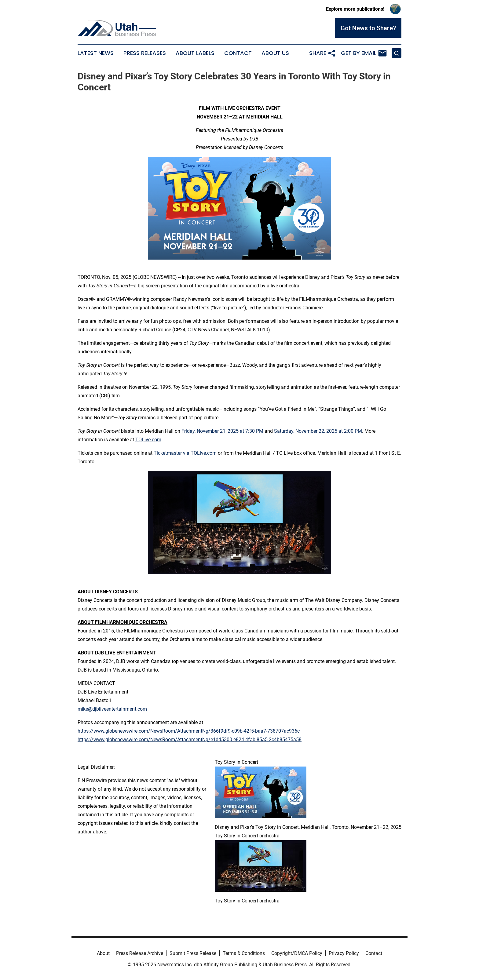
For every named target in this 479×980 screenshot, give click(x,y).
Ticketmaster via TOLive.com (185, 453)
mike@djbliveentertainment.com (112, 709)
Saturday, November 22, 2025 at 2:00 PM (318, 431)
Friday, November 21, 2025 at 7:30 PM (222, 431)
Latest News (96, 53)
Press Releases (145, 53)
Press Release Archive (140, 953)
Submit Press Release (193, 953)
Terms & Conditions (244, 953)
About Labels (195, 53)
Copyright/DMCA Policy (297, 953)
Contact (238, 53)
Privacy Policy (344, 953)
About (103, 953)
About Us (275, 53)
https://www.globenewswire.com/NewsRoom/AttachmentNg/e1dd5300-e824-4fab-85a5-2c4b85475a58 (190, 740)
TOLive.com (148, 440)
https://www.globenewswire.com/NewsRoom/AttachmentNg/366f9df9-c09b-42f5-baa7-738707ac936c (189, 731)
